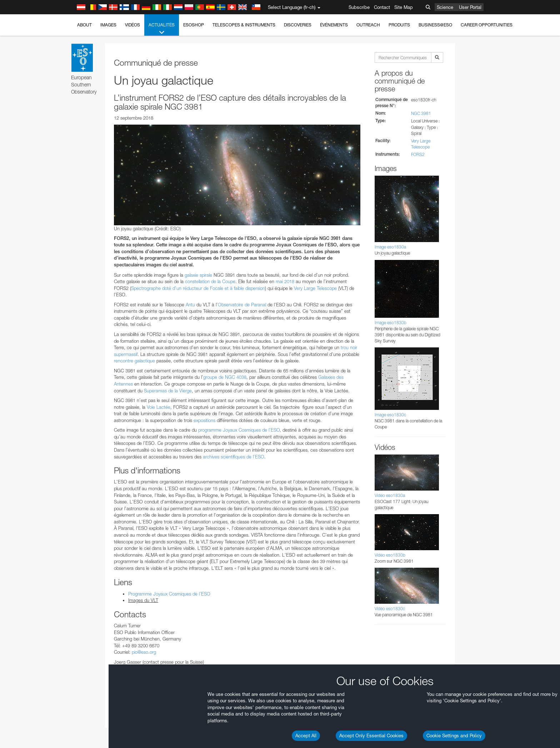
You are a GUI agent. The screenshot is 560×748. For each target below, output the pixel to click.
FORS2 (418, 154)
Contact (382, 7)
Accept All (306, 736)
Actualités (162, 29)
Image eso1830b (391, 323)
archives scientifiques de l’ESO (234, 457)
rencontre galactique (134, 361)
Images (108, 25)
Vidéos (132, 25)
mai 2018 (285, 281)
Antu (190, 305)
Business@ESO (435, 25)
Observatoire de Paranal (242, 305)
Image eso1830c (390, 415)
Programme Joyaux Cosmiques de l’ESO (169, 594)
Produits (399, 25)
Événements (334, 25)
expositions (204, 420)
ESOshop (194, 25)
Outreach (368, 25)
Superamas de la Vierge (168, 391)
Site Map (404, 7)
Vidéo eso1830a (390, 495)
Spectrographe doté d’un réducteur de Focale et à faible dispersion (198, 288)
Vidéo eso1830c (390, 609)
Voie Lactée (159, 407)
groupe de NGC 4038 (225, 377)
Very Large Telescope (315, 288)
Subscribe (359, 7)
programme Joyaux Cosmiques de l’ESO (239, 430)
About (84, 25)
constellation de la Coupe (210, 281)
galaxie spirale (198, 275)
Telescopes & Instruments (244, 25)
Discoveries (298, 25)
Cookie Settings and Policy (454, 736)
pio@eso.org (144, 652)
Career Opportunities (487, 25)
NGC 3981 (421, 113)
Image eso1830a (390, 247)
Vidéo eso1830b (390, 555)
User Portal (470, 7)
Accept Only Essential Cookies (371, 736)
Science (445, 7)
